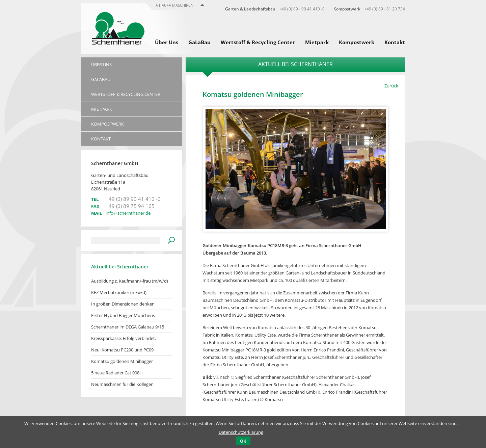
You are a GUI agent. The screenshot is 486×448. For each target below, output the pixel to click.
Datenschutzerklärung (241, 432)
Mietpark (317, 42)
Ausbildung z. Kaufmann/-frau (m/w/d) (130, 281)
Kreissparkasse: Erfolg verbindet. (124, 338)
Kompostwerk (357, 42)
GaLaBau (199, 42)
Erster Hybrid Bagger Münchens (123, 315)
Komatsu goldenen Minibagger (122, 361)
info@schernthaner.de (128, 213)
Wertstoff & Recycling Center (258, 42)
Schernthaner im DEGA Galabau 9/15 (128, 327)
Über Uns (167, 42)
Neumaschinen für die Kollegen (122, 384)
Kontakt (395, 42)
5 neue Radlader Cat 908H (117, 373)
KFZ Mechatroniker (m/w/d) (119, 292)
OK (243, 441)
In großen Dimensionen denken (123, 304)
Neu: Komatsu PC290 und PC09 (122, 350)
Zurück (391, 86)
